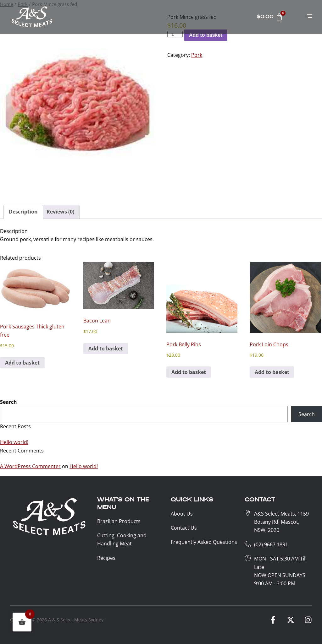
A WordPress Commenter (30, 466)
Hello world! (14, 442)
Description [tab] (23, 212)
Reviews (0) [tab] (60, 212)
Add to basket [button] (22, 363)
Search (8, 402)
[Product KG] (175, 34)
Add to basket (206, 35)
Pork (197, 55)
